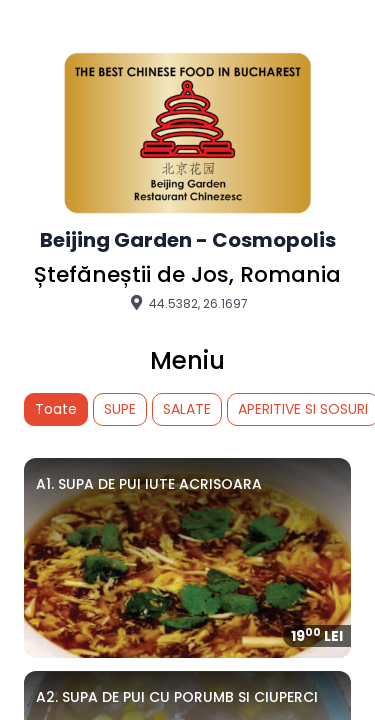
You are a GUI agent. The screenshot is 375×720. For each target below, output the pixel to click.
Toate (56, 409)
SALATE (187, 409)
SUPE (120, 409)
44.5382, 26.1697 (187, 303)
